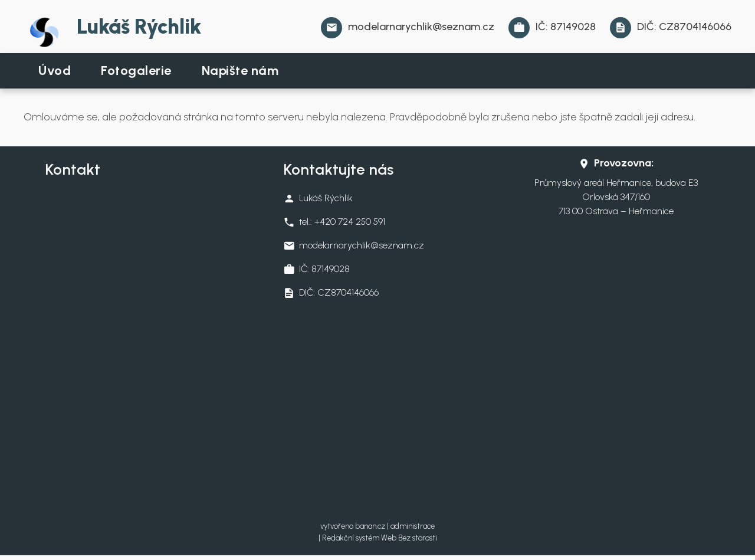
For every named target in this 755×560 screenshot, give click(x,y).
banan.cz (370, 526)
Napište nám (240, 71)
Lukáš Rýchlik (139, 27)
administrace (413, 526)
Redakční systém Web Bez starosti (380, 538)
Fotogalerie (136, 71)
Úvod (55, 71)
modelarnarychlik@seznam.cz (421, 27)
